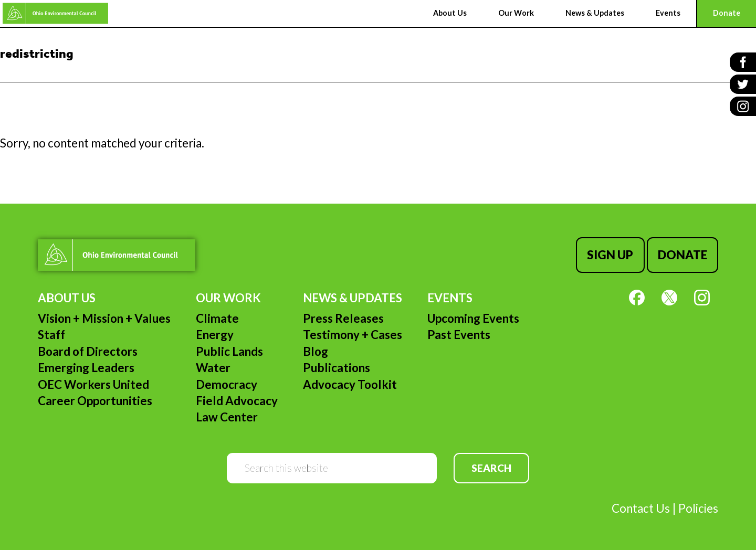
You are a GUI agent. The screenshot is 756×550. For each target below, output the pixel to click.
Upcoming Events (473, 318)
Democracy (227, 384)
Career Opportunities (95, 401)
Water (213, 368)
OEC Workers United (93, 384)
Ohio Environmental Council (55, 13)
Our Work (228, 298)
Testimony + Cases (353, 335)
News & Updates (353, 298)
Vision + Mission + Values (104, 318)
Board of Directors (88, 351)
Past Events (459, 335)
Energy (215, 335)
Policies (698, 508)
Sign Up (610, 255)
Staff (51, 335)
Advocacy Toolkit (350, 384)
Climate (217, 318)
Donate (682, 255)
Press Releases (343, 318)
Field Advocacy (237, 401)
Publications (337, 368)
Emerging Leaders (86, 368)
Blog (316, 351)
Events (450, 298)
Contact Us (641, 508)
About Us (67, 298)
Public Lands (229, 351)
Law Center (227, 417)
